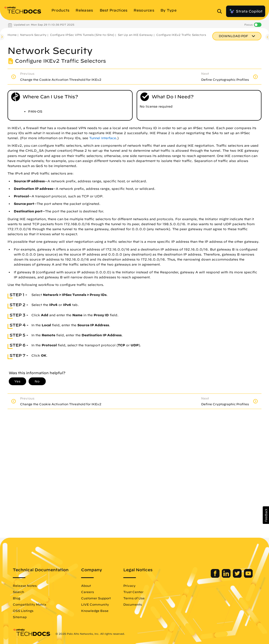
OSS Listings (23, 611)
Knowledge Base (95, 611)
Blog (16, 598)
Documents (133, 604)
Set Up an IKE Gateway (135, 35)
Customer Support (96, 598)
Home (12, 35)
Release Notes (25, 586)
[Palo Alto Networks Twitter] (238, 577)
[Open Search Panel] (221, 11)
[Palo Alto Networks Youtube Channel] (248, 577)
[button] (266, 515)
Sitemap (20, 617)
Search (18, 592)
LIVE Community (95, 604)
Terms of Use (134, 598)
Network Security (33, 35)
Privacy (129, 586)
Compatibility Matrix (30, 604)
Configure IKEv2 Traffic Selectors (181, 35)
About (86, 586)
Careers (88, 592)
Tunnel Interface (103, 138)
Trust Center (133, 592)
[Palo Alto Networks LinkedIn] (227, 577)
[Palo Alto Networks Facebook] (216, 577)
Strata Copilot (246, 11)
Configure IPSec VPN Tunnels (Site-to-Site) (82, 35)
